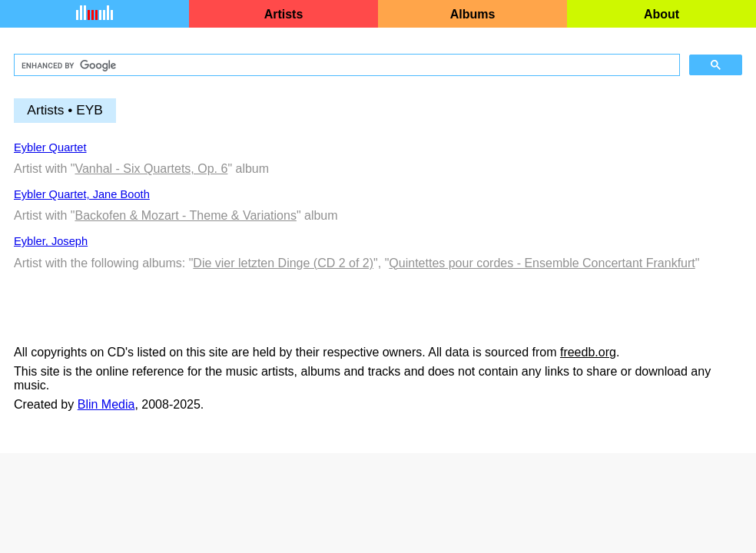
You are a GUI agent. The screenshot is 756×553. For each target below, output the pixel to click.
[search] (345, 65)
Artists (284, 14)
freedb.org (588, 352)
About (661, 14)
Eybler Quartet (50, 147)
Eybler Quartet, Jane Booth (82, 194)
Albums (473, 14)
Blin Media (106, 404)
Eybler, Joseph (51, 241)
